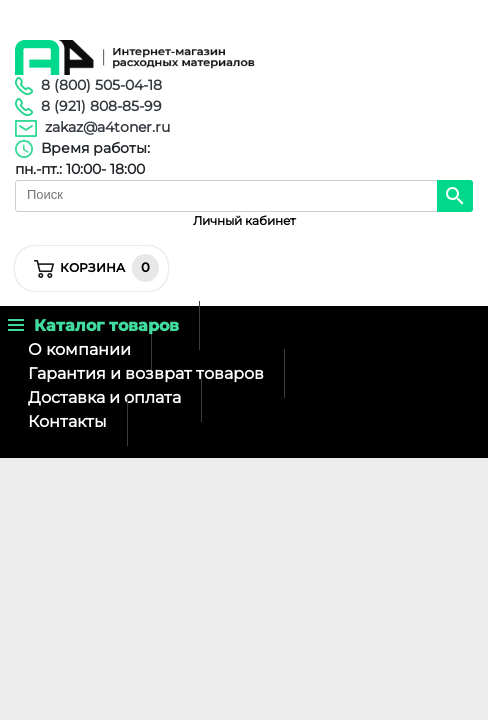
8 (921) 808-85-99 (101, 106)
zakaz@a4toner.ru (107, 127)
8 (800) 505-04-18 (101, 85)
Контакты (67, 421)
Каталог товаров (93, 325)
